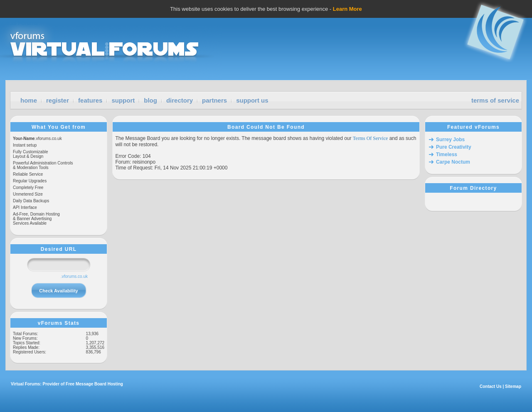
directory (180, 100)
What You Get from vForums (59, 127)
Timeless (447, 154)
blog (150, 100)
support (123, 100)
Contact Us (491, 386)
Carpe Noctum (453, 162)
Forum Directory (473, 188)
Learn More (347, 9)
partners (214, 100)
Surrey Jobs (450, 140)
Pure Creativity (454, 147)
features (90, 100)
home (29, 100)
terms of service (495, 100)
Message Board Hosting (99, 384)
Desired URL (59, 249)
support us (252, 100)
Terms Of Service (370, 138)
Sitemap (513, 386)
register (58, 100)
